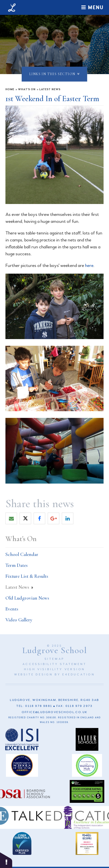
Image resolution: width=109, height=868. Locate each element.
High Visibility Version (54, 669)
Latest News (50, 89)
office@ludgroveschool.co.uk (55, 712)
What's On (27, 89)
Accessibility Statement (54, 664)
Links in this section (54, 74)
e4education (79, 675)
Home (10, 89)
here (89, 265)
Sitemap (55, 659)
